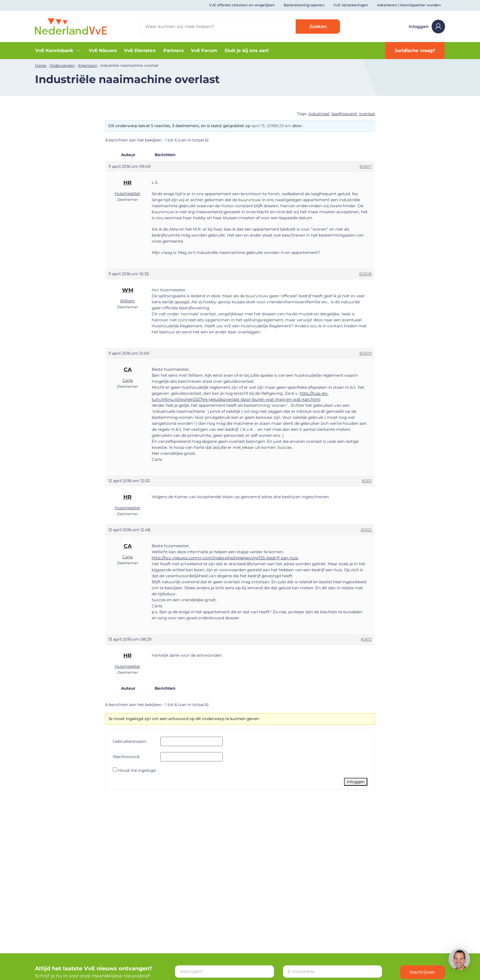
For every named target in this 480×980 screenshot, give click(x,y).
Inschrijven (422, 972)
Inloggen (427, 27)
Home (41, 66)
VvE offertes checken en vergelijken (242, 5)
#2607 (365, 166)
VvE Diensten (140, 50)
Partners (173, 50)
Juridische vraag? (415, 50)
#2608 (365, 274)
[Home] (71, 26)
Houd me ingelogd (137, 770)
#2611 (367, 481)
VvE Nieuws (103, 50)
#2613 (366, 639)
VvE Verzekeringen (351, 5)
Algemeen (87, 66)
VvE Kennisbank (58, 51)
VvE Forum (204, 50)
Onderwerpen (62, 66)
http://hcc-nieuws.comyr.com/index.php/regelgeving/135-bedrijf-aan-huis (225, 558)
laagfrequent (344, 114)
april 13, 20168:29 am (271, 126)
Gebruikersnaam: (130, 741)
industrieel (319, 114)
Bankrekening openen (304, 5)
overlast (367, 114)
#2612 (366, 530)
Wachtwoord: (126, 757)
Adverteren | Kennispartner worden (409, 5)
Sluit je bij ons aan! (247, 50)
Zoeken (318, 26)
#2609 (365, 353)
